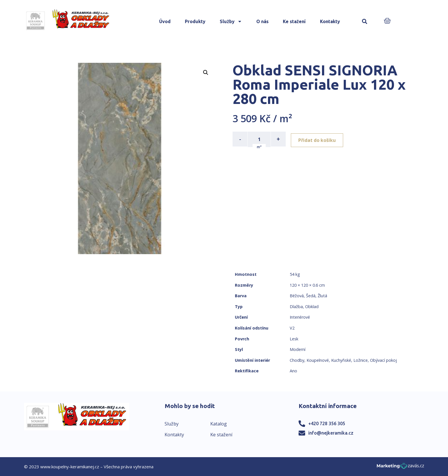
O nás (262, 21)
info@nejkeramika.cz (331, 433)
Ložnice (361, 360)
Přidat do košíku (319, 139)
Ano (293, 371)
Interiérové (300, 317)
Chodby (297, 360)
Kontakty (330, 21)
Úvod (165, 21)
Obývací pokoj (383, 360)
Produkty (195, 21)
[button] (365, 22)
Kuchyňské (341, 360)
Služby (231, 21)
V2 (292, 328)
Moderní (298, 349)
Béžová (297, 296)
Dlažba (296, 307)
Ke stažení (294, 21)
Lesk (294, 339)
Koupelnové (318, 360)
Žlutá (322, 296)
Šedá (311, 296)
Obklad (312, 307)
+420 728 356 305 (327, 423)
